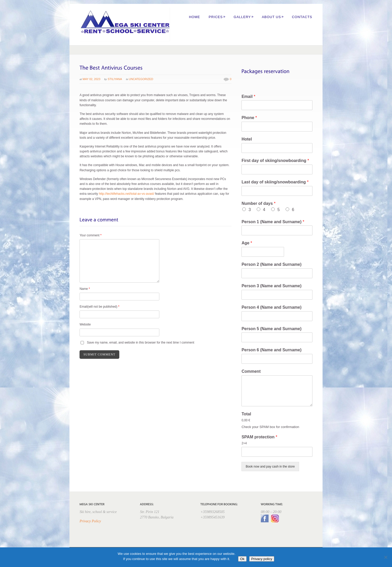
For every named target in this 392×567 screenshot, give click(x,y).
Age (247, 243)
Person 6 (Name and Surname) (271, 350)
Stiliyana (115, 79)
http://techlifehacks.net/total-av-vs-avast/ (127, 194)
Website (85, 324)
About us (273, 17)
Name (85, 289)
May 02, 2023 (92, 79)
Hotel (247, 139)
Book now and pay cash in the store (270, 467)
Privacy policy (262, 559)
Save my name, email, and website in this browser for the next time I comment (141, 343)
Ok (242, 559)
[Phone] (277, 127)
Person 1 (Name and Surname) (273, 222)
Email (248, 96)
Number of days (258, 203)
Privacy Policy (90, 521)
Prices (217, 17)
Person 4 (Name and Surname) (271, 307)
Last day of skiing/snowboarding (275, 182)
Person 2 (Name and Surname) (271, 264)
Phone (249, 118)
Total (246, 414)
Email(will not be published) (99, 307)
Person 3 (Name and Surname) (271, 286)
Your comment (91, 235)
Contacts (302, 17)
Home (195, 17)
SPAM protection (259, 437)
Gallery (244, 17)
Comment (251, 371)
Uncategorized (141, 79)
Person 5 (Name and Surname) (271, 329)
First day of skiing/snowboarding (275, 161)
